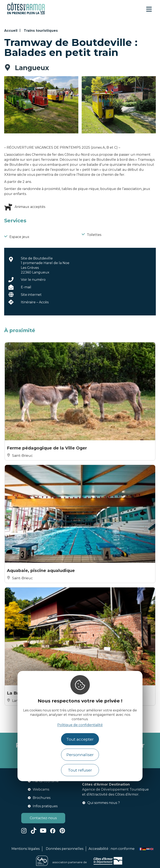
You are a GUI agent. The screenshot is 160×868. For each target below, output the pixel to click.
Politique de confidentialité (80, 725)
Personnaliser (80, 755)
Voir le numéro (33, 280)
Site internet (31, 295)
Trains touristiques (41, 31)
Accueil (11, 31)
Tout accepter (80, 739)
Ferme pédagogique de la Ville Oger (47, 448)
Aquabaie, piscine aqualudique (41, 571)
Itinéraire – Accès (35, 302)
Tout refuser (80, 770)
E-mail (26, 287)
